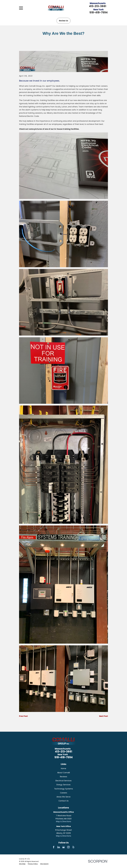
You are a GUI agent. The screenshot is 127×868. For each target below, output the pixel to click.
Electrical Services (63, 781)
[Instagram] (68, 847)
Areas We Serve (63, 797)
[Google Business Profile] (64, 847)
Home (63, 769)
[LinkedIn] (59, 847)
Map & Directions (64, 821)
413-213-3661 (98, 6)
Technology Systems (63, 789)
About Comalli (64, 773)
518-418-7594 (99, 12)
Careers (64, 793)
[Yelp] (73, 847)
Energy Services (63, 785)
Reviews (63, 777)
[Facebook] (54, 847)
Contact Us (63, 801)
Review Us (64, 21)
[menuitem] (22, 864)
